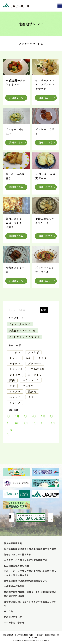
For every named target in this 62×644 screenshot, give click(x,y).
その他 (9, 432)
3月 (26, 416)
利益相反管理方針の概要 (16, 566)
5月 (43, 416)
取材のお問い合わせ (14, 622)
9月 (26, 423)
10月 (35, 423)
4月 (35, 416)
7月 (9, 423)
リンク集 (8, 611)
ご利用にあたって (13, 617)
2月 (17, 416)
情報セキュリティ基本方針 (18, 554)
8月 (17, 423)
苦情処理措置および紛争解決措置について (26, 581)
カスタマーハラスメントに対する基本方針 (26, 560)
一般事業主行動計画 (14, 586)
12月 (52, 423)
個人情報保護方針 (13, 543)
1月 (9, 416)
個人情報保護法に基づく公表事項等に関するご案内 (30, 549)
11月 (44, 423)
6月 (52, 416)
